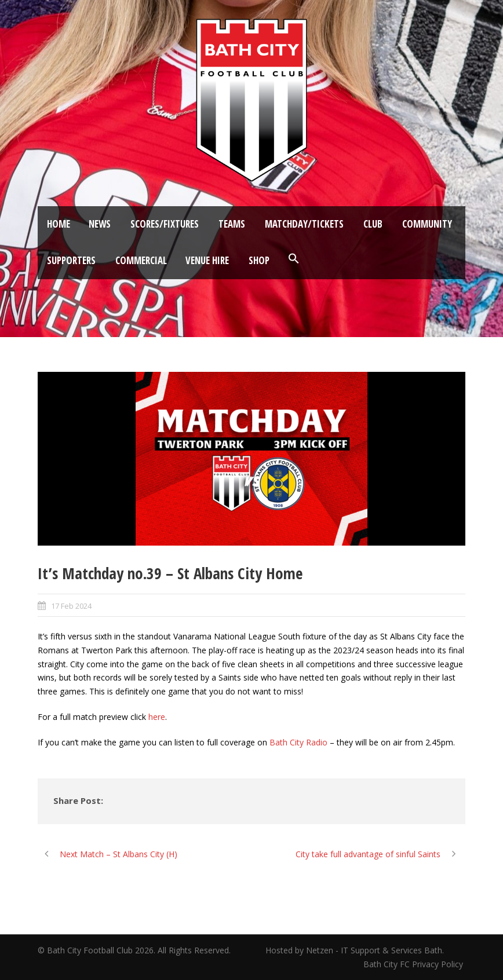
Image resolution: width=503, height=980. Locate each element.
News (100, 224)
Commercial (141, 260)
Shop (259, 260)
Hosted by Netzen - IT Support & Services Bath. (355, 950)
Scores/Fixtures (165, 224)
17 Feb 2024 (71, 606)
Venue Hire (207, 260)
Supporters (71, 260)
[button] (294, 259)
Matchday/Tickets (304, 224)
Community (427, 224)
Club (373, 224)
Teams (232, 224)
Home (59, 224)
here (157, 717)
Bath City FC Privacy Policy (414, 964)
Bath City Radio (298, 742)
